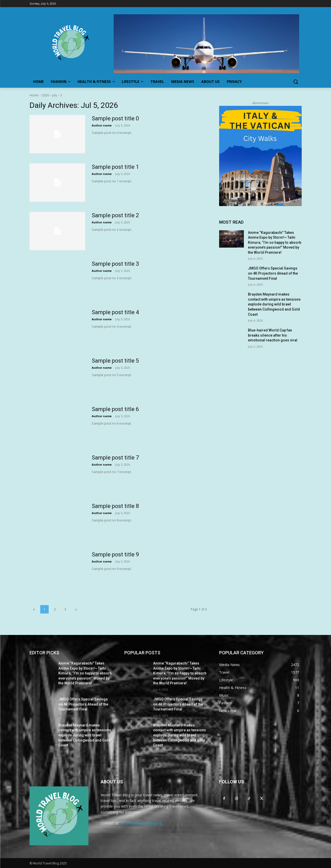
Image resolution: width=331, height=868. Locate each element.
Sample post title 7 (115, 458)
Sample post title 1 (115, 167)
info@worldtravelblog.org (141, 823)
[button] (296, 82)
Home (34, 95)
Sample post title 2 (115, 215)
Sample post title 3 (115, 264)
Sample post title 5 (115, 361)
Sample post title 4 (115, 312)
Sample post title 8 (115, 506)
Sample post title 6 (115, 409)
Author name (102, 125)
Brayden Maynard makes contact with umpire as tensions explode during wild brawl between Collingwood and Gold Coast (274, 304)
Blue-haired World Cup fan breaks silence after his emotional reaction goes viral (273, 335)
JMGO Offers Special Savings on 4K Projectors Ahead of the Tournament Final (273, 273)
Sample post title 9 (115, 554)
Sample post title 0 (115, 118)
